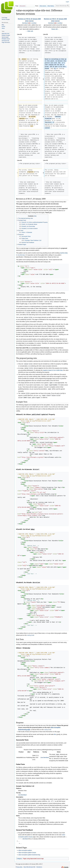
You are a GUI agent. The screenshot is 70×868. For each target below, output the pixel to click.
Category (19, 857)
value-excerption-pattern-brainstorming (29, 853)
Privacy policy (19, 866)
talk (29, 23)
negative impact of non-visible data (53, 370)
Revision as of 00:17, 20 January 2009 (55, 19)
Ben (55, 733)
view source (29, 21)
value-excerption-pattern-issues (27, 851)
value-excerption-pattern (25, 849)
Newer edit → (55, 29)
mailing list (30, 634)
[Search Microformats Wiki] (62, 6)
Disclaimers (39, 866)
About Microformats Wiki (29, 866)
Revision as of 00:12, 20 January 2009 (29, 19)
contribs (34, 23)
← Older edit (29, 31)
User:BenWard (45, 756)
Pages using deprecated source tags (33, 857)
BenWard (25, 838)
